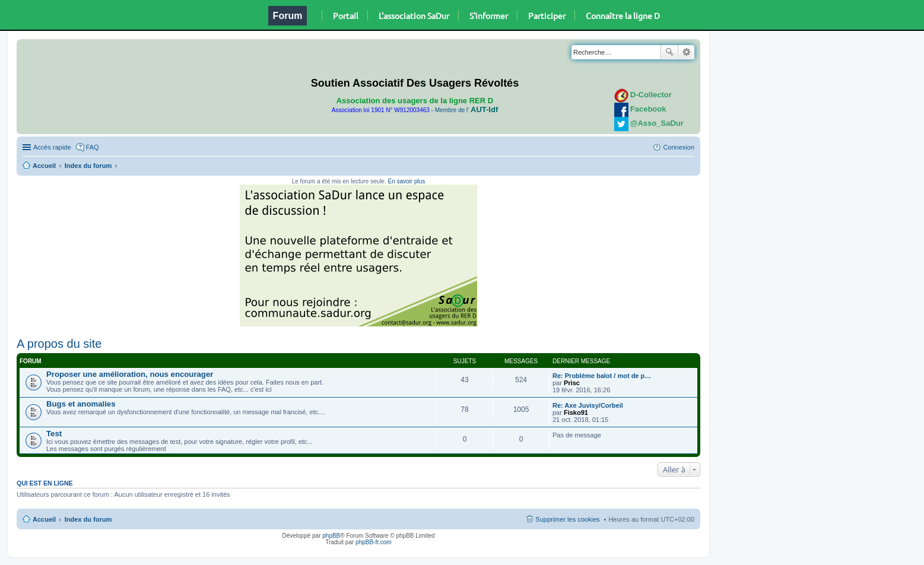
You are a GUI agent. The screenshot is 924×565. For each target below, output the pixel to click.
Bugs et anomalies (81, 404)
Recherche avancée (686, 52)
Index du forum (88, 166)
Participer (547, 15)
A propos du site (59, 344)
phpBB (331, 536)
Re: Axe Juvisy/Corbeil (588, 405)
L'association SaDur (414, 15)
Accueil (44, 166)
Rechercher (669, 52)
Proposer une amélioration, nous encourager (130, 374)
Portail (346, 15)
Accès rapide (52, 147)
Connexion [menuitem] (679, 147)
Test (54, 434)
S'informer (489, 15)
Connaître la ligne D (623, 15)
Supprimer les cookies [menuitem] (567, 519)
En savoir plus (406, 181)
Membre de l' (466, 110)
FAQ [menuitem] (93, 147)
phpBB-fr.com (374, 542)
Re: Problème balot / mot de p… (602, 376)
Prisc (572, 383)
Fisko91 (576, 412)
